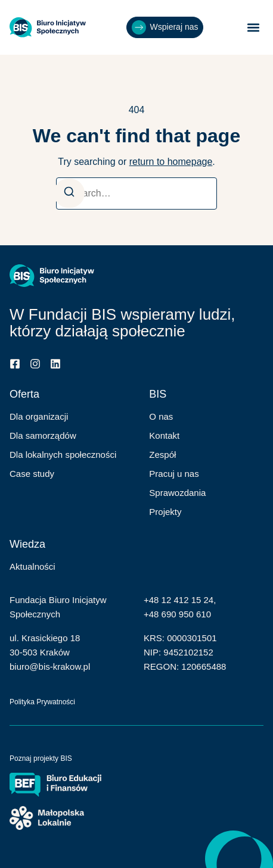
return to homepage (171, 162)
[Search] (69, 193)
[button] (254, 28)
